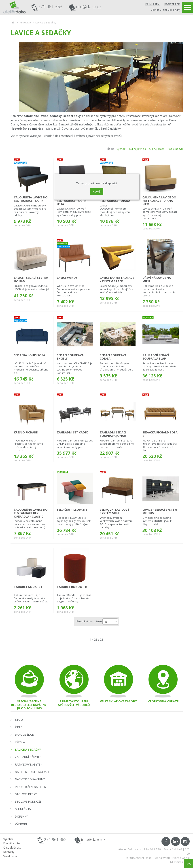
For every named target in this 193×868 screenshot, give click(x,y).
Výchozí (121, 149)
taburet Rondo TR (72, 587)
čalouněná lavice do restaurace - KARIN (31, 199)
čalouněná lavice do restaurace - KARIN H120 (74, 201)
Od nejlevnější (138, 149)
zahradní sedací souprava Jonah (113, 434)
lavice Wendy (67, 278)
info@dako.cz (88, 7)
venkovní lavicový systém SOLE (115, 511)
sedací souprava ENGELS (70, 357)
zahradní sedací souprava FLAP (156, 357)
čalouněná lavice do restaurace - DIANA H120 (159, 201)
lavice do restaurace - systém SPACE (117, 279)
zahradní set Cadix (72, 432)
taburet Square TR (29, 587)
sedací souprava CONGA (113, 357)
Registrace (172, 4)
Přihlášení (153, 4)
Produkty (25, 22)
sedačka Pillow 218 (72, 510)
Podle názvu (175, 149)
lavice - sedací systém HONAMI (31, 279)
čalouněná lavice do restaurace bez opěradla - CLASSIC (31, 513)
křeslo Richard (26, 432)
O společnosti (12, 848)
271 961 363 (50, 7)
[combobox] (110, 622)
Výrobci (8, 839)
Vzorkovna (10, 856)
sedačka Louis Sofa (30, 355)
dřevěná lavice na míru (157, 279)
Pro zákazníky (12, 843)
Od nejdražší (157, 149)
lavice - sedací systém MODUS (160, 511)
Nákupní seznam (162, 10)
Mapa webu (162, 858)
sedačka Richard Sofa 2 (160, 434)
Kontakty (9, 852)
